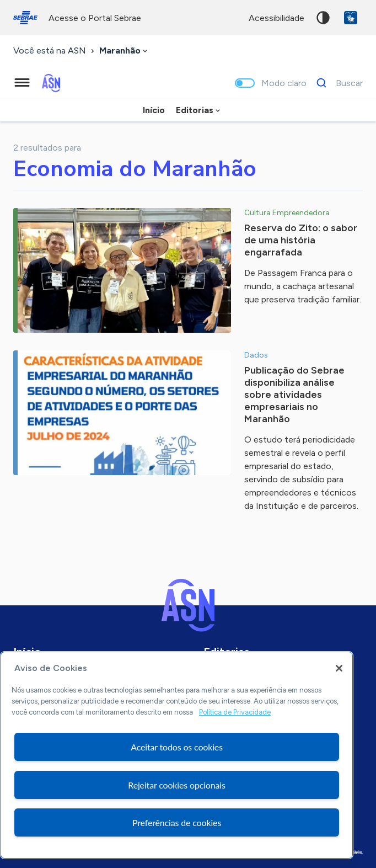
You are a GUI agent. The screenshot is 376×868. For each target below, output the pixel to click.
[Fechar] (339, 668)
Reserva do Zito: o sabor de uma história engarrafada (301, 240)
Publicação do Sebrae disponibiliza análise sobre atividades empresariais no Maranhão (294, 395)
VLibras (351, 18)
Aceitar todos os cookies (177, 747)
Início (154, 110)
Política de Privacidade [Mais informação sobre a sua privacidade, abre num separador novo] (235, 712)
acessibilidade (276, 18)
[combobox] (124, 51)
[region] (177, 755)
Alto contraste (323, 18)
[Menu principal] (22, 83)
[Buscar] (337, 83)
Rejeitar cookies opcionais (177, 785)
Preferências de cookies (177, 822)
